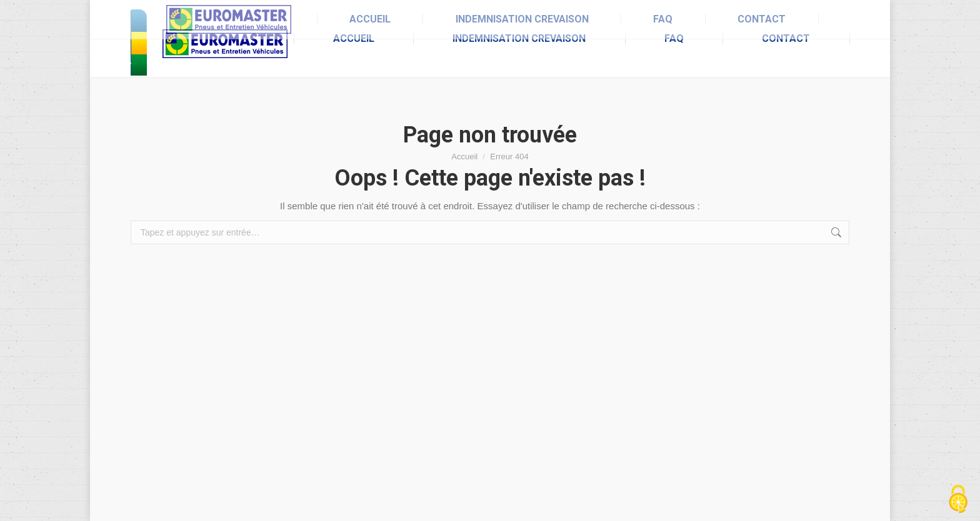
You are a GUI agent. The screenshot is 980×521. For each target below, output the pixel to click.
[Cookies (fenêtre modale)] (958, 500)
